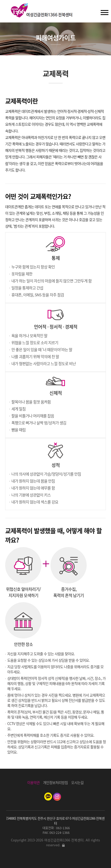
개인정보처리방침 (55, 782)
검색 (8, 10)
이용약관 (33, 782)
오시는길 (77, 782)
